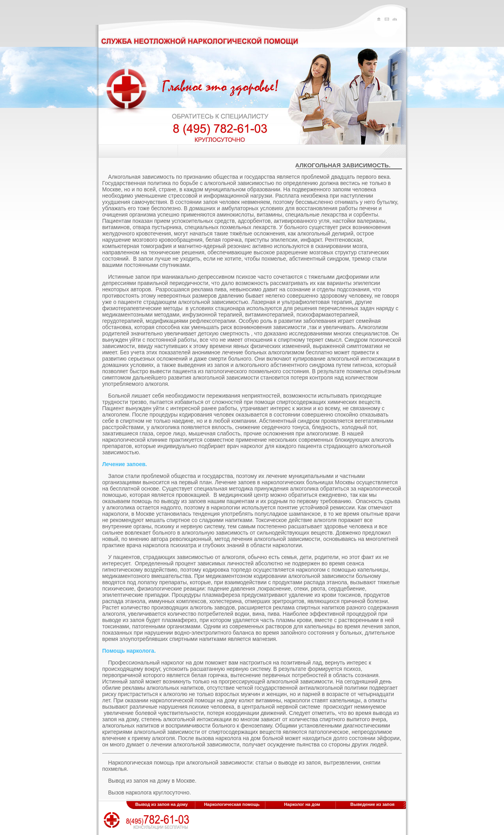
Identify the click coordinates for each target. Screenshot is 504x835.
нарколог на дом (183, 663)
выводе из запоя (123, 620)
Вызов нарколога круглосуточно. (150, 792)
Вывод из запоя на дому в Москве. (152, 781)
